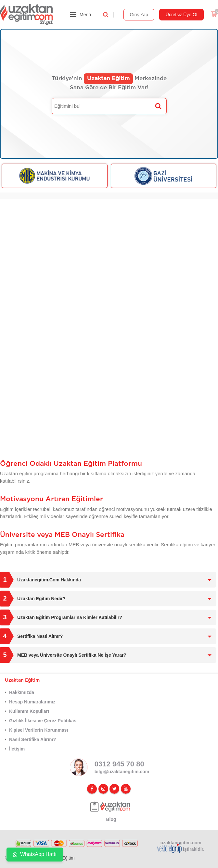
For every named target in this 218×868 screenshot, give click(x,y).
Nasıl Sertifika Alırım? (32, 739)
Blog (111, 819)
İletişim (17, 749)
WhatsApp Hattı (35, 854)
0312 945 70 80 (119, 764)
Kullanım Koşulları (29, 711)
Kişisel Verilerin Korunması (38, 730)
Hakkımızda (22, 692)
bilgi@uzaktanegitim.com (122, 772)
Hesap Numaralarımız (32, 702)
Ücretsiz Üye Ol (181, 15)
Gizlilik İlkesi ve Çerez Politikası (43, 721)
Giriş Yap (139, 15)
